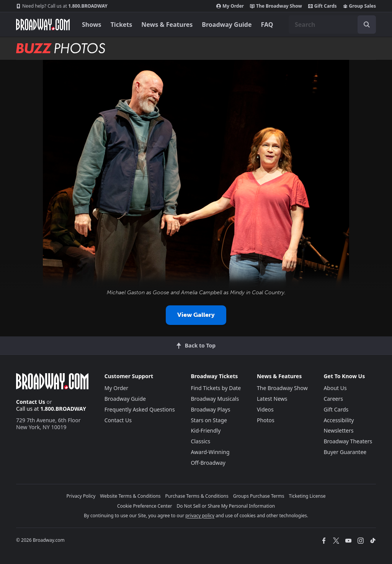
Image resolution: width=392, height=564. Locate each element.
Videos (265, 409)
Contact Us (31, 402)
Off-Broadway (208, 463)
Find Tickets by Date (216, 388)
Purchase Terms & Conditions (197, 496)
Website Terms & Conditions (130, 496)
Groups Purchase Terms (259, 496)
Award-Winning (210, 452)
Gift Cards (323, 6)
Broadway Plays (210, 409)
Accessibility (339, 420)
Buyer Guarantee (345, 452)
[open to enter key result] (367, 25)
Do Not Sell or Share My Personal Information (226, 506)
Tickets (122, 25)
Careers (333, 399)
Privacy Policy (81, 496)
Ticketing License (307, 496)
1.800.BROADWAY (62, 6)
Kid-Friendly (206, 430)
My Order (230, 6)
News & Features (167, 25)
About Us (335, 388)
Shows (92, 25)
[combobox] (332, 25)
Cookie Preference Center (145, 506)
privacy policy (200, 516)
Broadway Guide (227, 25)
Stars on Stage (209, 420)
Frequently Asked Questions (140, 409)
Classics (200, 441)
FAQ (267, 25)
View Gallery (196, 315)
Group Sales (359, 6)
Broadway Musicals (215, 399)
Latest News (272, 399)
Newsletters (338, 430)
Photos (266, 420)
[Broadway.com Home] (43, 25)
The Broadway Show (276, 6)
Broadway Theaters (348, 441)
